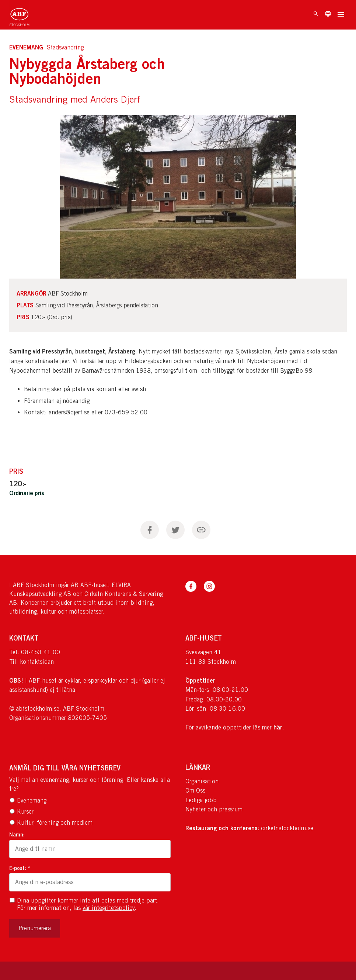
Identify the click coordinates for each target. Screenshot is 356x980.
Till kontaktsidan (32, 662)
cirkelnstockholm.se (287, 828)
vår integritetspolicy (109, 908)
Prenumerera (35, 928)
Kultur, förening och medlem (51, 823)
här (278, 727)
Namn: (17, 834)
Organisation (202, 781)
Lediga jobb (201, 800)
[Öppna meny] (341, 15)
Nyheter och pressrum (214, 809)
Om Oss (195, 791)
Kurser (21, 812)
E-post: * (20, 868)
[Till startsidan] (19, 15)
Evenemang (28, 800)
